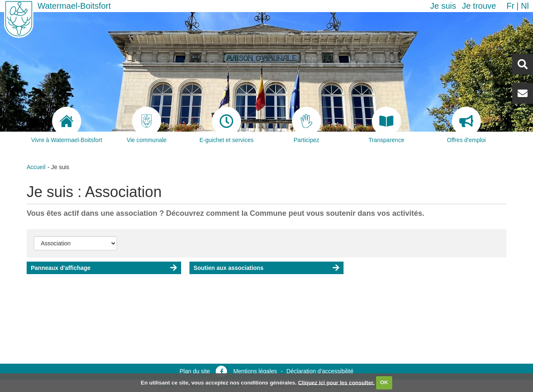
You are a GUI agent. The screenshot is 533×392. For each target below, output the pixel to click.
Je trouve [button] (479, 6)
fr (510, 6)
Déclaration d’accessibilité (320, 371)
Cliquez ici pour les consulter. (336, 382)
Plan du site (195, 371)
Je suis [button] (443, 6)
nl (525, 6)
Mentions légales (255, 371)
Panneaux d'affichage (61, 268)
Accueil (36, 167)
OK (384, 382)
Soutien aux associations (229, 268)
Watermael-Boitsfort (74, 6)
